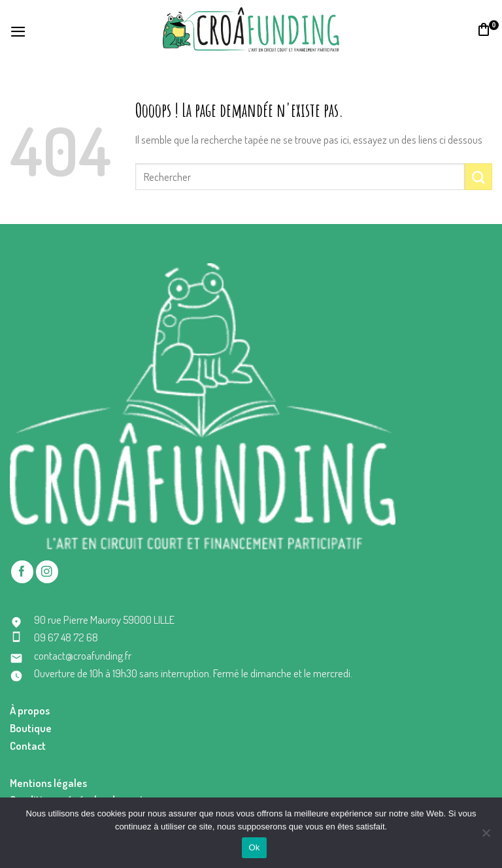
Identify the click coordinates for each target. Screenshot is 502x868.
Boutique (31, 728)
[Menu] (18, 30)
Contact (28, 746)
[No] (486, 837)
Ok (254, 847)
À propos (30, 710)
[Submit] (478, 177)
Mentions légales (48, 783)
